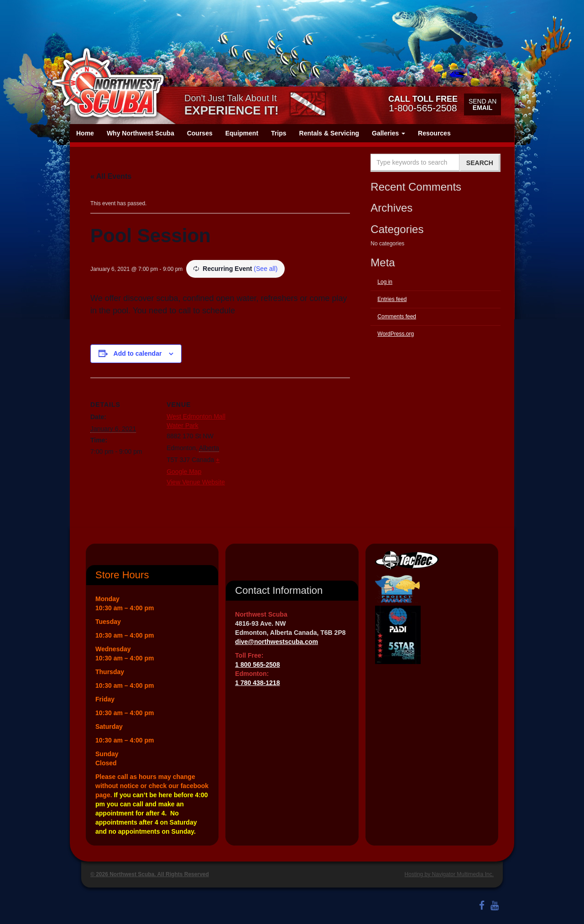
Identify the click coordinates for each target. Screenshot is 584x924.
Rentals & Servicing (329, 133)
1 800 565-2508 (257, 664)
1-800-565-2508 (423, 104)
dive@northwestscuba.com (276, 642)
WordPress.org (396, 334)
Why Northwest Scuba (141, 133)
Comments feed (397, 317)
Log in (385, 282)
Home (85, 133)
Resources (434, 133)
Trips (279, 133)
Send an (482, 104)
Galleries (388, 133)
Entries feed (392, 299)
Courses (200, 133)
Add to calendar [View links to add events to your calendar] (138, 353)
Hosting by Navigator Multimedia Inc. (449, 874)
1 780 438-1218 (257, 683)
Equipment (242, 133)
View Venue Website (196, 482)
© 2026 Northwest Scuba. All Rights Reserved (150, 874)
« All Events (111, 176)
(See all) (266, 269)
